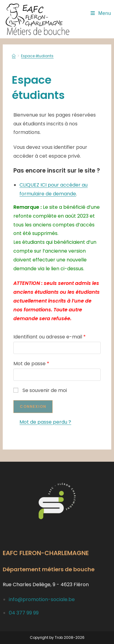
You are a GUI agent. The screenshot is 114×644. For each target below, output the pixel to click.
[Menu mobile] (101, 13)
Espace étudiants (37, 56)
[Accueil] (14, 56)
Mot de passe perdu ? (45, 422)
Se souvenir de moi (40, 390)
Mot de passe (31, 364)
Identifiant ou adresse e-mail (50, 337)
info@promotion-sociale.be (42, 599)
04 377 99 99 (24, 613)
